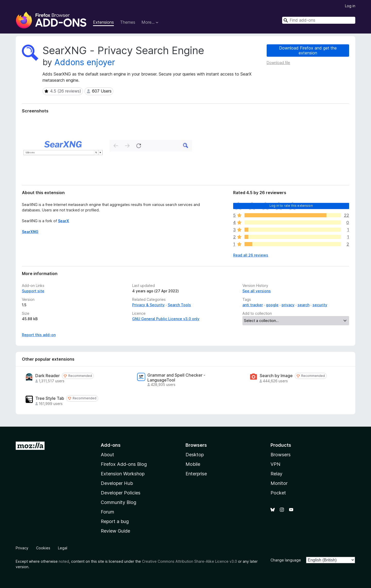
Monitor (279, 483)
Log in (350, 6)
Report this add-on (39, 335)
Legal (63, 548)
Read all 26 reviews (251, 255)
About (107, 455)
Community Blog (119, 502)
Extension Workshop (123, 474)
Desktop (195, 455)
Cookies (43, 548)
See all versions (257, 291)
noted (64, 561)
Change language (286, 560)
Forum (107, 512)
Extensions (103, 22)
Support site (33, 291)
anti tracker (253, 305)
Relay (276, 474)
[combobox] (319, 20)
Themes (128, 22)
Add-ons (111, 445)
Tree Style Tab (50, 398)
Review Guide (115, 531)
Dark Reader (48, 376)
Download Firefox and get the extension (308, 50)
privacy (288, 305)
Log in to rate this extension (291, 206)
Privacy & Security (148, 305)
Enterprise (196, 474)
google (272, 305)
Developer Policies (121, 493)
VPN (275, 464)
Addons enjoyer (85, 62)
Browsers (281, 455)
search (303, 305)
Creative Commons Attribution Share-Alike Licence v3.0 (189, 561)
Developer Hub (117, 483)
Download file (278, 63)
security (320, 305)
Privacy (22, 548)
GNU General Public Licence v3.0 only (166, 319)
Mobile (193, 464)
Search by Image (276, 376)
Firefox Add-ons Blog (124, 464)
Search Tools (179, 305)
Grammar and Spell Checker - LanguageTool (176, 378)
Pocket (278, 493)
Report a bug (115, 521)
